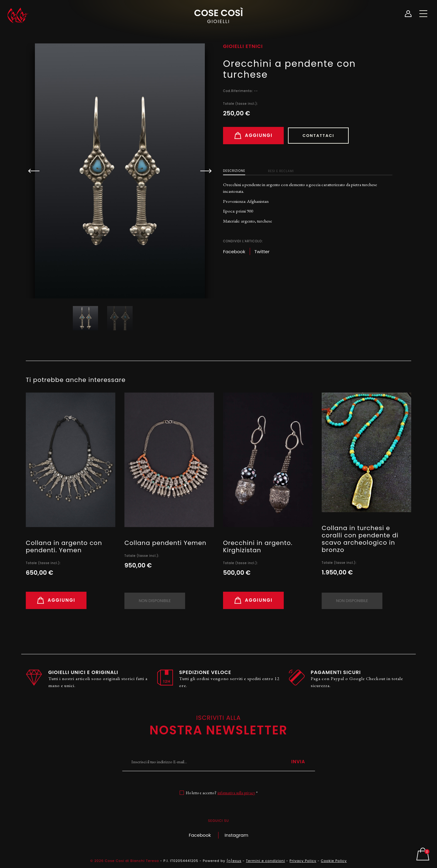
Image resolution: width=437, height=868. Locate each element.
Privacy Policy (303, 861)
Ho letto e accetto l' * (222, 793)
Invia (298, 762)
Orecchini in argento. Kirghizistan (258, 546)
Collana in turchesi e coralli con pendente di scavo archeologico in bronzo (360, 539)
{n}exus (234, 861)
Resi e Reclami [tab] (281, 171)
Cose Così (218, 15)
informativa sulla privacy (236, 793)
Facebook (200, 835)
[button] (203, 171)
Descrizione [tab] (234, 171)
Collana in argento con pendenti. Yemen (64, 546)
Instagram (236, 835)
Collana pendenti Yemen (165, 543)
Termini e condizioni (265, 861)
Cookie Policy (334, 861)
